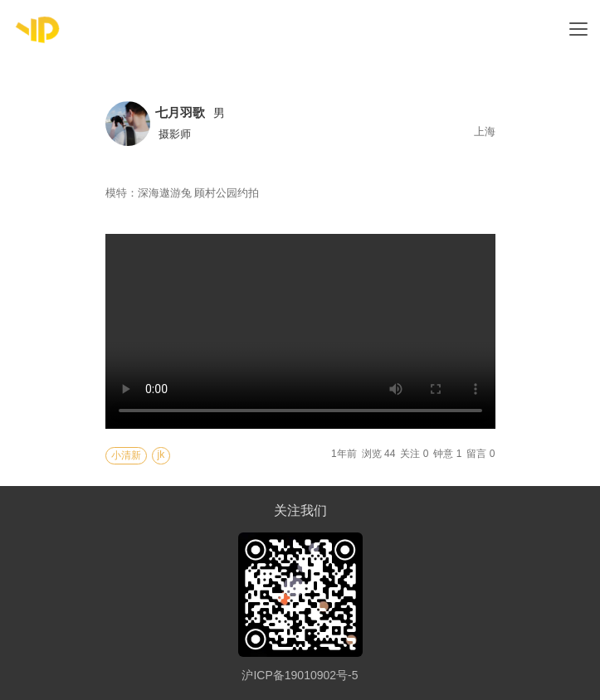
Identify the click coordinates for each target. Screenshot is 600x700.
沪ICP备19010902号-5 (300, 675)
